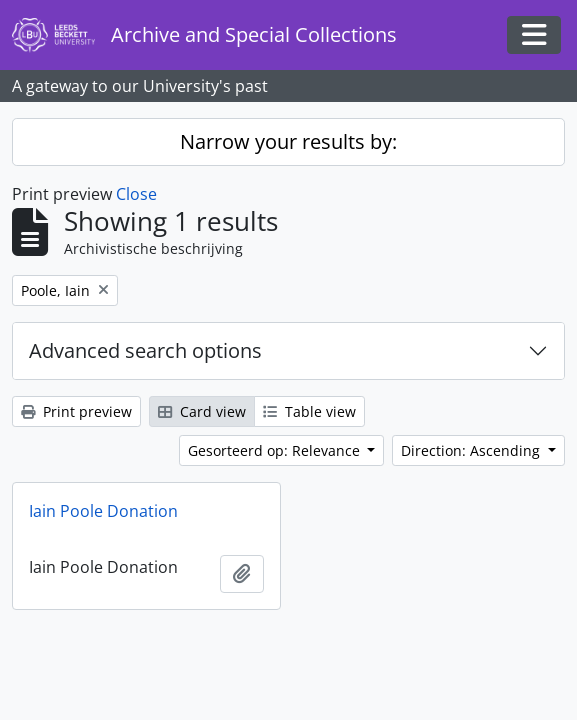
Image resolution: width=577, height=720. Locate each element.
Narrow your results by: (288, 141)
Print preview (76, 411)
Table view (309, 411)
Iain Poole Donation (103, 511)
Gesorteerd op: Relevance (276, 450)
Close (136, 194)
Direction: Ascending (472, 450)
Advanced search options (145, 350)
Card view (202, 411)
